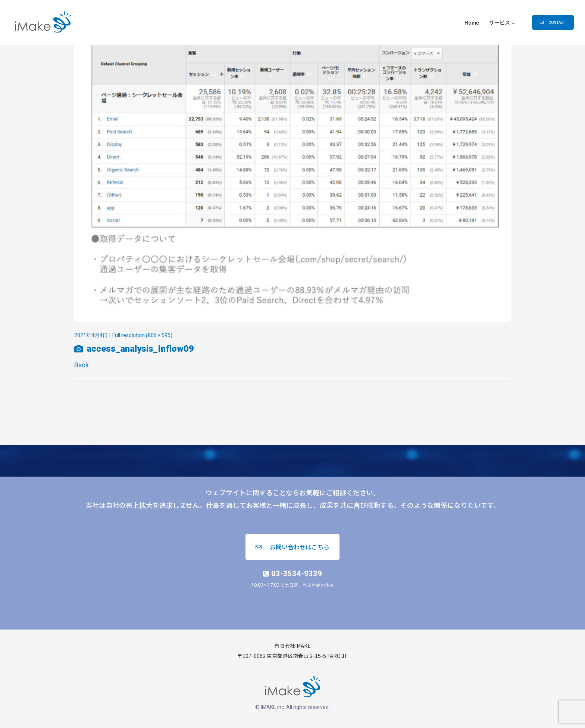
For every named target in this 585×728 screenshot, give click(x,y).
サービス (500, 22)
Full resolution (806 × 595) (142, 335)
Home (472, 22)
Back (82, 365)
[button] (553, 22)
